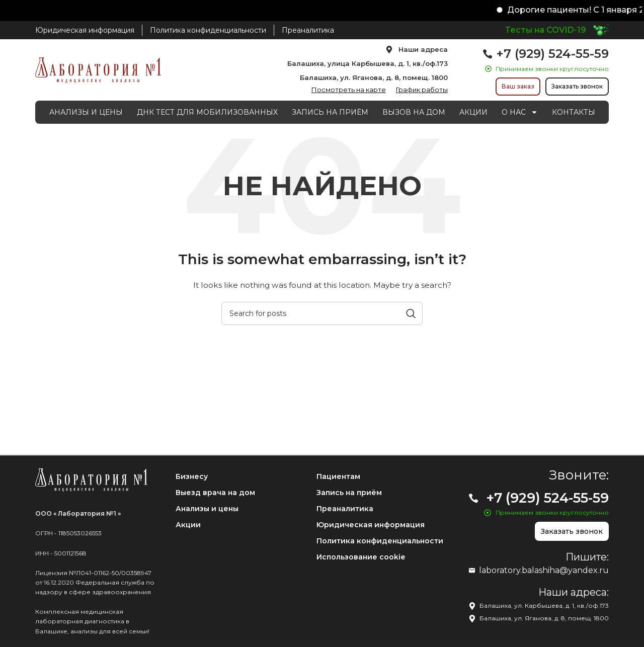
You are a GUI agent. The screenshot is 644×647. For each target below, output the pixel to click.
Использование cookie (361, 557)
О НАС (520, 112)
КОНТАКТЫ (574, 112)
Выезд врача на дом (215, 493)
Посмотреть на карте (349, 90)
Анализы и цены (207, 509)
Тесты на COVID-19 (546, 30)
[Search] (322, 313)
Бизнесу (192, 476)
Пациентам (338, 476)
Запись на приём (349, 493)
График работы (422, 90)
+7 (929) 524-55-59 (552, 54)
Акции (188, 525)
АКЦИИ (473, 112)
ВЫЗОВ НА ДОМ (414, 112)
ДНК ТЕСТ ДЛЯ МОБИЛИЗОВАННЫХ (207, 112)
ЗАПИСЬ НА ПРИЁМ (330, 112)
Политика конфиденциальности (380, 541)
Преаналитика (345, 509)
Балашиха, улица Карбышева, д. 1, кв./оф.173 (368, 63)
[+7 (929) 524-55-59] (488, 54)
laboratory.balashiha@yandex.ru (544, 570)
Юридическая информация (371, 525)
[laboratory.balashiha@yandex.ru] (472, 571)
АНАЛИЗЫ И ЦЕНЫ (86, 112)
